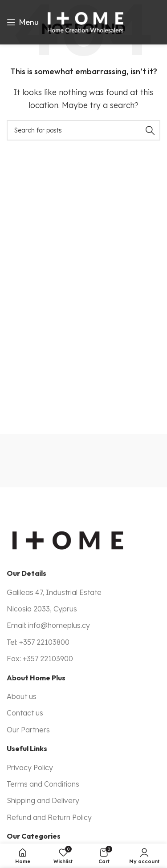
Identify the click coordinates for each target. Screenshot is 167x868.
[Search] (83, 130)
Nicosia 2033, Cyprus (42, 609)
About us (22, 696)
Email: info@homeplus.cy (48, 625)
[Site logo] (86, 21)
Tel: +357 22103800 (38, 642)
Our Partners (28, 730)
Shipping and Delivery (43, 800)
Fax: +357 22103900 (40, 659)
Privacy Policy (30, 768)
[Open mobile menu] (23, 22)
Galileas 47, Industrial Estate (54, 592)
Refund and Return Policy (49, 817)
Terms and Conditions (43, 784)
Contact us (25, 713)
